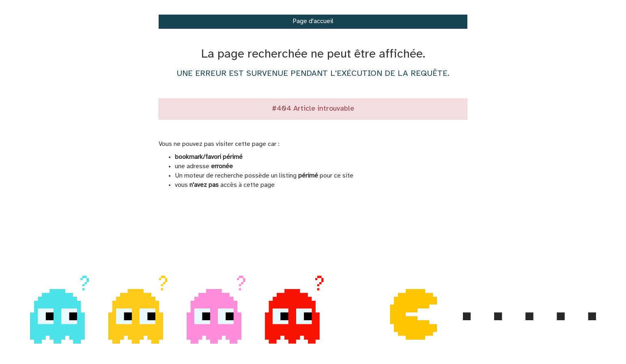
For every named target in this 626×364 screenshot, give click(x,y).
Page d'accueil (313, 21)
